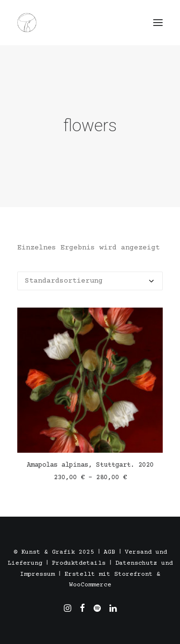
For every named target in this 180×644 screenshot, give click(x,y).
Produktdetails (79, 563)
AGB (109, 552)
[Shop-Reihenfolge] (90, 281)
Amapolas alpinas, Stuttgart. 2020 (90, 465)
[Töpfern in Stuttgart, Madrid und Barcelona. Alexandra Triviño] (27, 23)
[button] (158, 23)
